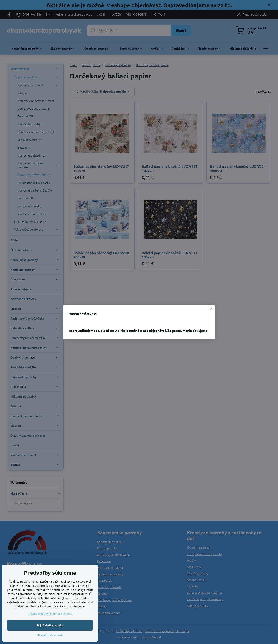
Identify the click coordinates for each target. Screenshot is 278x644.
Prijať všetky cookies (50, 629)
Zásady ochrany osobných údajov (50, 617)
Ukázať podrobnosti (50, 639)
